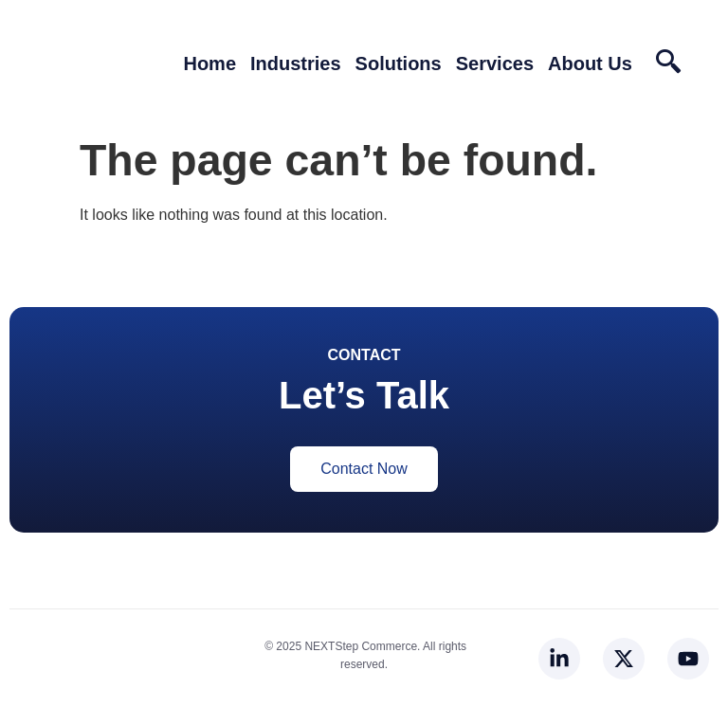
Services (495, 63)
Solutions (399, 63)
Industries (296, 63)
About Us (590, 63)
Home (209, 63)
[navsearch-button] (668, 69)
